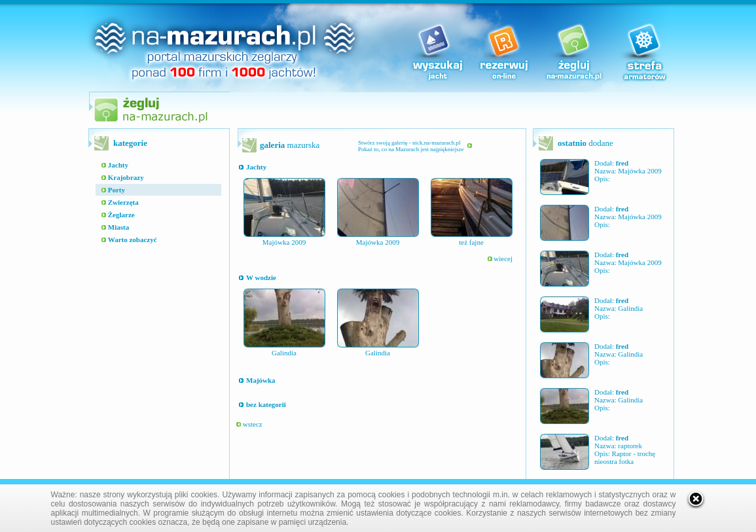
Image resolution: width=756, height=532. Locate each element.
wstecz (249, 424)
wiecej (500, 258)
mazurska (290, 145)
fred (622, 163)
